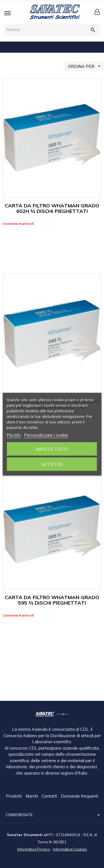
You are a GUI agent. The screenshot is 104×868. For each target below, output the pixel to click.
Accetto (52, 464)
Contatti (50, 796)
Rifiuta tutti (52, 449)
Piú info (14, 435)
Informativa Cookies (70, 849)
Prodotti (14, 796)
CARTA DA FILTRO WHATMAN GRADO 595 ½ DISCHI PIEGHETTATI (52, 600)
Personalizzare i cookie (46, 435)
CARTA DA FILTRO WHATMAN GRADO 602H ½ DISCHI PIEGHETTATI (52, 208)
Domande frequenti (79, 796)
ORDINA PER (86, 66)
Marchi (32, 796)
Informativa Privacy (34, 849)
